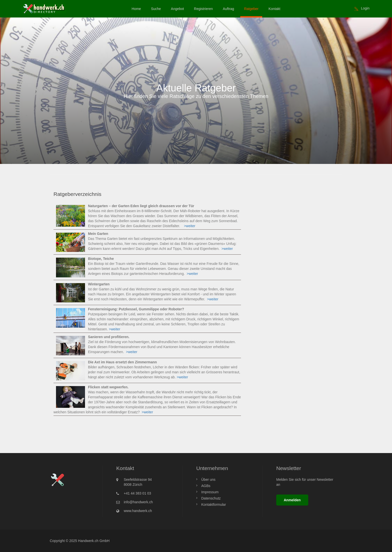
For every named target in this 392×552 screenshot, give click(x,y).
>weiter (190, 226)
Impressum (210, 492)
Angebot (177, 9)
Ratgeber (251, 9)
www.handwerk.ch (138, 511)
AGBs (206, 486)
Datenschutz (211, 498)
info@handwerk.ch (138, 502)
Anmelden (292, 500)
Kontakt (274, 9)
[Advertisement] (295, 219)
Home (136, 9)
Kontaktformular (214, 505)
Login (365, 8)
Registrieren (203, 9)
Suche (156, 9)
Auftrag (228, 9)
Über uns (208, 480)
